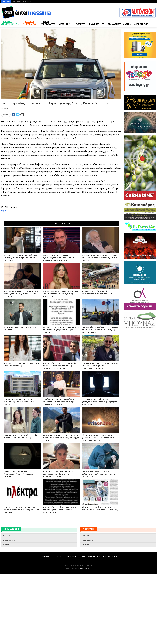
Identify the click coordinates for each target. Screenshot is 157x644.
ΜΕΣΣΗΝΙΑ (64, 24)
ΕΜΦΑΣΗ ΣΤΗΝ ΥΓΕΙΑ (119, 24)
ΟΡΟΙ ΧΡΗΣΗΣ (72, 556)
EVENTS (8, 545)
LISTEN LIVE (9, 536)
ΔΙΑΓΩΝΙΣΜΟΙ (142, 24)
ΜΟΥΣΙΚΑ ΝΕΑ (97, 24)
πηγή (4, 211)
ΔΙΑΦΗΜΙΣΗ (17, 2)
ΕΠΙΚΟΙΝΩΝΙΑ (28, 2)
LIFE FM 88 (29, 23)
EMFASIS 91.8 (9, 23)
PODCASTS (48, 23)
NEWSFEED (80, 24)
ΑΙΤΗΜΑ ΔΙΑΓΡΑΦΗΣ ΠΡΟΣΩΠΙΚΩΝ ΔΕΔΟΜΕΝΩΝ (99, 556)
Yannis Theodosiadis (85, 569)
